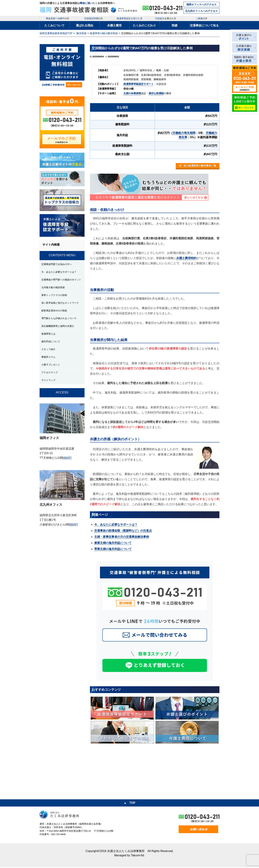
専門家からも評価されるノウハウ (59, 318)
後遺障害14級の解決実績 (104, 33)
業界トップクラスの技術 (54, 295)
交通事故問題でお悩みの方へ (57, 264)
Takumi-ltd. (138, 856)
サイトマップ (48, 380)
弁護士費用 (114, 25)
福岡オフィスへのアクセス (201, 4)
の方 (58, 18)
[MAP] (67, 458)
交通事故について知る (204, 25)
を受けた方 (166, 18)
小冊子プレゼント (51, 365)
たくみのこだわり (144, 25)
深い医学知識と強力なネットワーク (60, 303)
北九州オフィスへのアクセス (201, 11)
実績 (174, 25)
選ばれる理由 (85, 25)
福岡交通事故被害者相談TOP (56, 33)
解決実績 (81, 33)
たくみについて (54, 25)
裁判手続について (51, 342)
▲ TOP (129, 804)
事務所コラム (48, 357)
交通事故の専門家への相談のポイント (61, 280)
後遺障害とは (48, 334)
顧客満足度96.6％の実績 (54, 311)
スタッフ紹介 (48, 349)
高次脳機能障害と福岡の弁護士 (58, 326)
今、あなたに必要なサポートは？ (59, 272)
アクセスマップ (50, 372)
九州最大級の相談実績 (53, 287)
